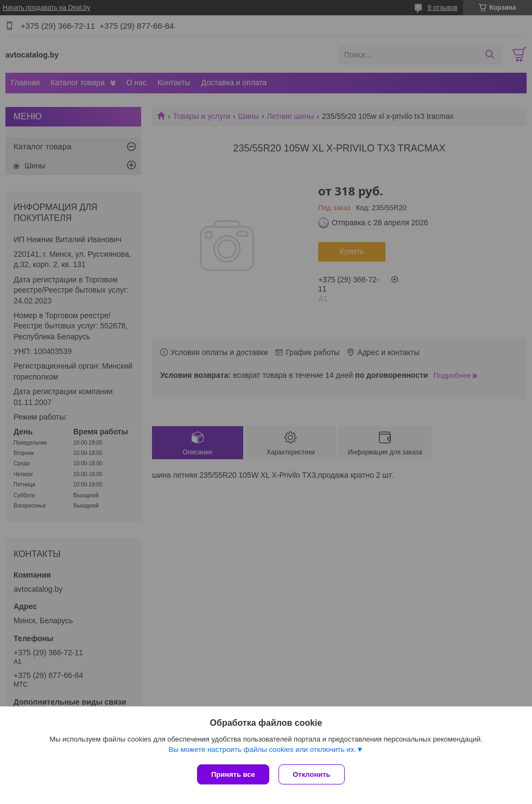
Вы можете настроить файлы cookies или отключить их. (262, 751)
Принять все (233, 774)
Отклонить (313, 774)
